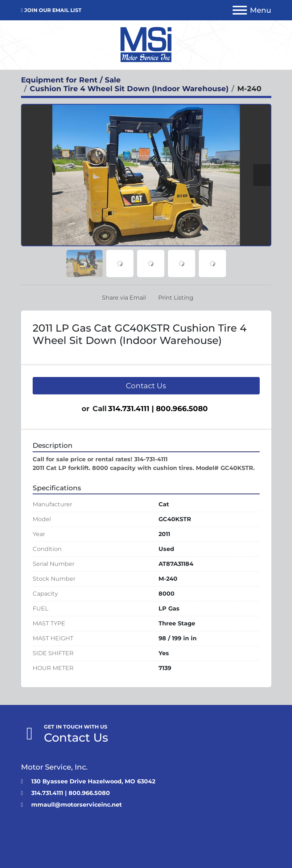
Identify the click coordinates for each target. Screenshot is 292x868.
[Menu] (240, 10)
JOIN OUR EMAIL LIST (53, 10)
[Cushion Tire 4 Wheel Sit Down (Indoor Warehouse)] (129, 89)
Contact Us (146, 386)
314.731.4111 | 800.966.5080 (158, 409)
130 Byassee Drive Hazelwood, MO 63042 (93, 781)
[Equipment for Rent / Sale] (71, 80)
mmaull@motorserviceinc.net (77, 805)
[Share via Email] (122, 298)
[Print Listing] (174, 298)
